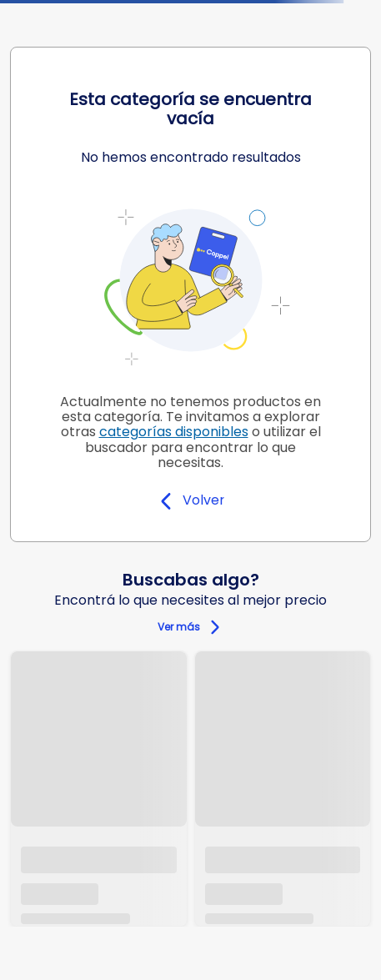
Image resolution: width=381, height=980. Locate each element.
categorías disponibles (174, 432)
